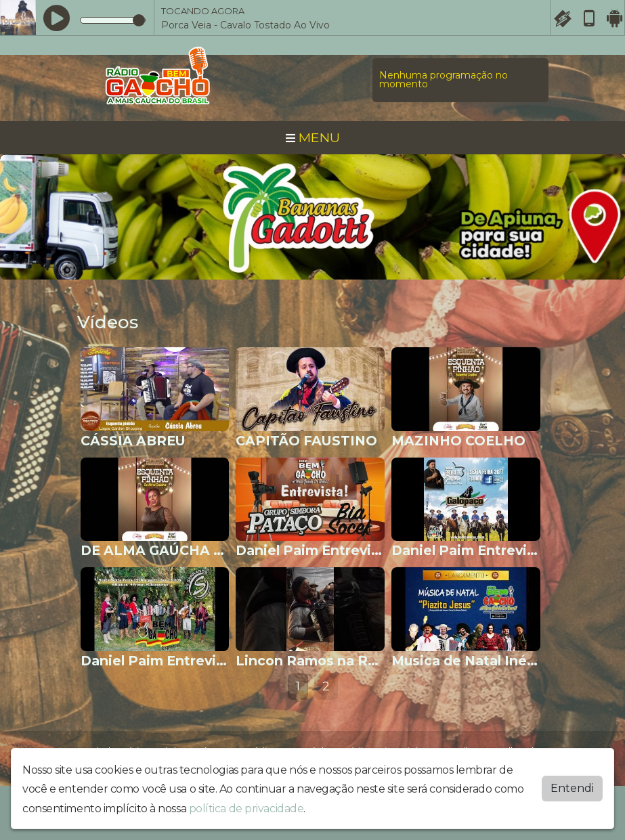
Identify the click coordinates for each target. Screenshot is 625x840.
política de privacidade (246, 809)
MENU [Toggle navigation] (313, 137)
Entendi (572, 788)
